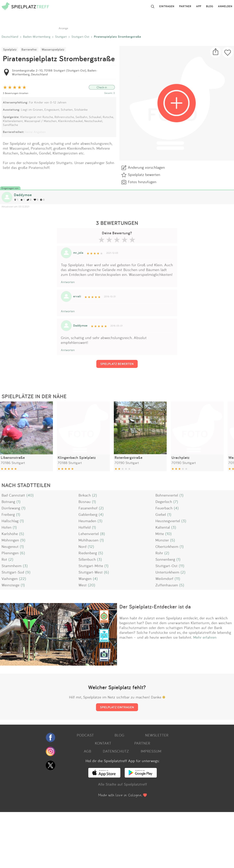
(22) (23, 579)
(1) (182, 495)
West (83, 585)
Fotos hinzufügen (142, 182)
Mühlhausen (89, 540)
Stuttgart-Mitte (91, 566)
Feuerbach (164, 508)
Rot (4, 559)
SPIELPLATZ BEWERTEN (117, 364)
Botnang (8, 502)
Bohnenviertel (167, 495)
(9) (23, 540)
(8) (103, 534)
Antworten (68, 282)
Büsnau (85, 502)
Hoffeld (85, 527)
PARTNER (185, 6)
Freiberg (8, 514)
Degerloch (164, 502)
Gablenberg (88, 514)
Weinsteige (11, 585)
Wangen (85, 579)
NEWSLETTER (157, 735)
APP (199, 6)
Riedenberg (88, 553)
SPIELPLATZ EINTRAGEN (117, 707)
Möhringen (10, 540)
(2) (95, 495)
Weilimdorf (164, 579)
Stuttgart (61, 37)
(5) (22, 534)
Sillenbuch (87, 559)
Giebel (161, 514)
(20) (92, 585)
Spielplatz (10, 49)
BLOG (210, 6)
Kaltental (163, 527)
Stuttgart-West (91, 572)
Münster (162, 540)
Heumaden (87, 521)
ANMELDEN (225, 6)
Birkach (85, 495)
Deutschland (10, 37)
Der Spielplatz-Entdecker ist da (155, 607)
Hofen (7, 527)
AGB (88, 751)
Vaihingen (10, 579)
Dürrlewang (11, 508)
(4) (176, 508)
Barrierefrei (29, 49)
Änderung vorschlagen (146, 167)
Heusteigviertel (168, 521)
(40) (30, 495)
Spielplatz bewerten (144, 174)
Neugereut (10, 546)
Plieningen (10, 553)
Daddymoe (23, 195)
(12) (91, 546)
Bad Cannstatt (13, 495)
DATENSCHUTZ (116, 751)
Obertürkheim (167, 546)
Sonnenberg (165, 559)
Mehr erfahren (205, 637)
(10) (168, 534)
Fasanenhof (88, 508)
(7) (176, 502)
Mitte (160, 534)
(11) (182, 566)
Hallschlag (10, 521)
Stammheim (12, 566)
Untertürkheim (167, 572)
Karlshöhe (10, 534)
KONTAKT (103, 743)
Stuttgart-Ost (80, 37)
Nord (83, 546)
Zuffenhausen (167, 585)
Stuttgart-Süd (13, 572)
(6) (23, 553)
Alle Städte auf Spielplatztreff (123, 784)
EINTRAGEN (167, 6)
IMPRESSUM (151, 751)
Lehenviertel (89, 534)
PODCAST (85, 735)
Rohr (159, 553)
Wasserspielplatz (53, 49)
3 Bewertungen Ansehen (16, 93)
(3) (100, 521)
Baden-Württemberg (37, 37)
